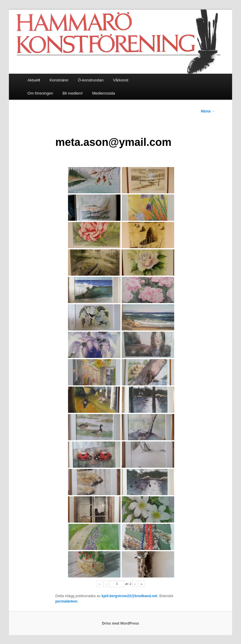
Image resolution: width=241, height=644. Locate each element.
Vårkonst (121, 80)
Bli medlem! (73, 93)
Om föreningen (40, 93)
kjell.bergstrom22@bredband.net (129, 596)
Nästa (208, 111)
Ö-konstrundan (91, 80)
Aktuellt (34, 80)
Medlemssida (104, 93)
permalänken (66, 601)
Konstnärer (59, 80)
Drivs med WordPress (121, 623)
